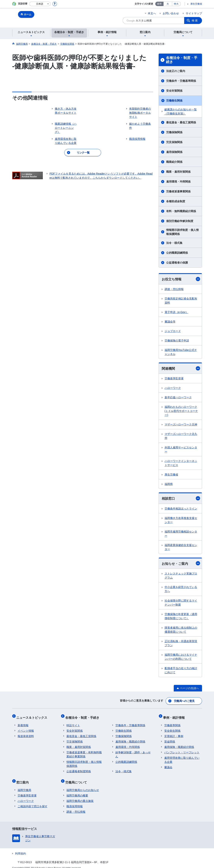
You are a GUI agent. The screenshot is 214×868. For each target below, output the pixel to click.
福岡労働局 (24, 785)
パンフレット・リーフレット (182, 750)
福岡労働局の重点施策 (80, 796)
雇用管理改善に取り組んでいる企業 (182, 757)
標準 (159, 4)
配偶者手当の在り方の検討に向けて (181, 671)
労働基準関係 (172, 723)
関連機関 (181, 369)
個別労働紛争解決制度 (180, 221)
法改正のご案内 (176, 71)
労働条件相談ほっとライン (181, 509)
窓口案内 (24, 779)
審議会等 (170, 322)
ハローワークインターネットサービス (181, 464)
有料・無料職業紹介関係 (181, 211)
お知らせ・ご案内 (181, 564)
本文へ (152, 13)
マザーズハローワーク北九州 (181, 437)
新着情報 (23, 723)
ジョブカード (173, 331)
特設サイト (73, 723)
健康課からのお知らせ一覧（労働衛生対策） (180, 111)
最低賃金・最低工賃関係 (181, 122)
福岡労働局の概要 (77, 790)
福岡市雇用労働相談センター (181, 534)
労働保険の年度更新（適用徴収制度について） (181, 617)
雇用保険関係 (174, 152)
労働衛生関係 (174, 101)
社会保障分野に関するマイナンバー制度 (181, 604)
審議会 (168, 765)
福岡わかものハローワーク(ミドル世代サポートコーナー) (181, 411)
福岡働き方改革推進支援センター (181, 521)
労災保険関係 (174, 142)
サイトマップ (194, 13)
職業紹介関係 (174, 162)
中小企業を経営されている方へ (181, 590)
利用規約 (21, 848)
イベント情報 (26, 728)
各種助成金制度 (176, 201)
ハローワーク (173, 388)
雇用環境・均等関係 (178, 182)
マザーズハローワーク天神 (181, 425)
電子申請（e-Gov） (176, 312)
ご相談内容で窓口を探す (33, 801)
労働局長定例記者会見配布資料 (181, 301)
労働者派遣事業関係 (178, 191)
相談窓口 (181, 499)
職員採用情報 (75, 801)
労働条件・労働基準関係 (181, 81)
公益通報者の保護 (177, 263)
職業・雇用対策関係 (178, 172)
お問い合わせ (171, 13)
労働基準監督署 (174, 379)
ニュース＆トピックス (33, 716)
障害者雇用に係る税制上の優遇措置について (181, 631)
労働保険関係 (174, 132)
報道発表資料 (26, 734)
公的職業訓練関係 (177, 253)
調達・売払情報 (174, 289)
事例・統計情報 (175, 716)
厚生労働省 (196, 4)
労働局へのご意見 (184, 701)
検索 (195, 20)
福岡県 (169, 485)
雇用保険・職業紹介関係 (130, 739)
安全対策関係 (174, 91)
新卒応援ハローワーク (178, 398)
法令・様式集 (174, 243)
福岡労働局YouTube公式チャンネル (181, 352)
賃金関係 (170, 739)
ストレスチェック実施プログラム (181, 577)
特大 (176, 4)
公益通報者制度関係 (79, 769)
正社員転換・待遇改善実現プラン (181, 644)
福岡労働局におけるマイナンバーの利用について (181, 658)
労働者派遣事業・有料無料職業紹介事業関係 (84, 752)
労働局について (77, 779)
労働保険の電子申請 (177, 341)
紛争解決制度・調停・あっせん (133, 752)
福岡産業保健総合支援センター (181, 548)
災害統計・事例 (174, 734)
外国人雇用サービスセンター (181, 450)
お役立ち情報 (181, 279)
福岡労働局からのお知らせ (83, 785)
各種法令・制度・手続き (182, 60)
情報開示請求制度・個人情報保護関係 (182, 232)
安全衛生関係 (172, 728)
